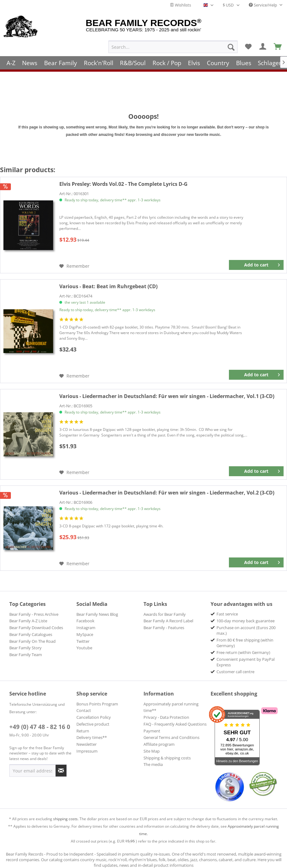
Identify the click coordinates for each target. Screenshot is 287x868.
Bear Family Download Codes (36, 628)
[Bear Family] (61, 60)
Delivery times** (92, 737)
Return (83, 731)
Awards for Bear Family (165, 614)
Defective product (93, 724)
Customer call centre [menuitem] (235, 672)
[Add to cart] (256, 265)
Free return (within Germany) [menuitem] (243, 652)
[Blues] (244, 60)
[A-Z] (11, 60)
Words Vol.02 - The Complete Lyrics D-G (123, 184)
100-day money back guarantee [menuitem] (246, 621)
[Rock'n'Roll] (99, 60)
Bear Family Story (25, 648)
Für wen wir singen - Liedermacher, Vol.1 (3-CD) (167, 396)
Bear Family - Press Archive (34, 614)
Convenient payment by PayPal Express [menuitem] (246, 662)
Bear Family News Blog (97, 614)
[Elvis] (194, 60)
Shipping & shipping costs (167, 758)
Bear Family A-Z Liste (28, 621)
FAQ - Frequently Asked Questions (175, 724)
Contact (84, 710)
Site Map (152, 751)
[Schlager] (270, 60)
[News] (30, 60)
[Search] (231, 44)
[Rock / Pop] (167, 60)
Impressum (87, 751)
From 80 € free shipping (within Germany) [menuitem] (245, 643)
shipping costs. (66, 819)
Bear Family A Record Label (168, 621)
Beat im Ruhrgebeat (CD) (108, 286)
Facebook (85, 621)
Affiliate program (159, 744)
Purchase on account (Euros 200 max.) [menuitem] (246, 630)
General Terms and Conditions (171, 737)
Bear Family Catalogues (31, 634)
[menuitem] (173, 44)
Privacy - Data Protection (166, 717)
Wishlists (180, 5)
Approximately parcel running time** (171, 707)
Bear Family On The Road (32, 641)
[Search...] (173, 44)
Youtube (84, 648)
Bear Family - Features (164, 628)
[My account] (263, 44)
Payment (152, 731)
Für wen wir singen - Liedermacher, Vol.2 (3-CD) (167, 493)
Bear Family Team (26, 655)
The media (153, 764)
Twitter (83, 641)
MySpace (85, 634)
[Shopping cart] (278, 44)
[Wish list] (248, 44)
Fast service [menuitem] (227, 614)
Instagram (86, 628)
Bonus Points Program (97, 704)
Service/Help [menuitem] (263, 5)
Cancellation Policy (94, 717)
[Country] (218, 60)
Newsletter (87, 744)
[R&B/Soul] (133, 60)
